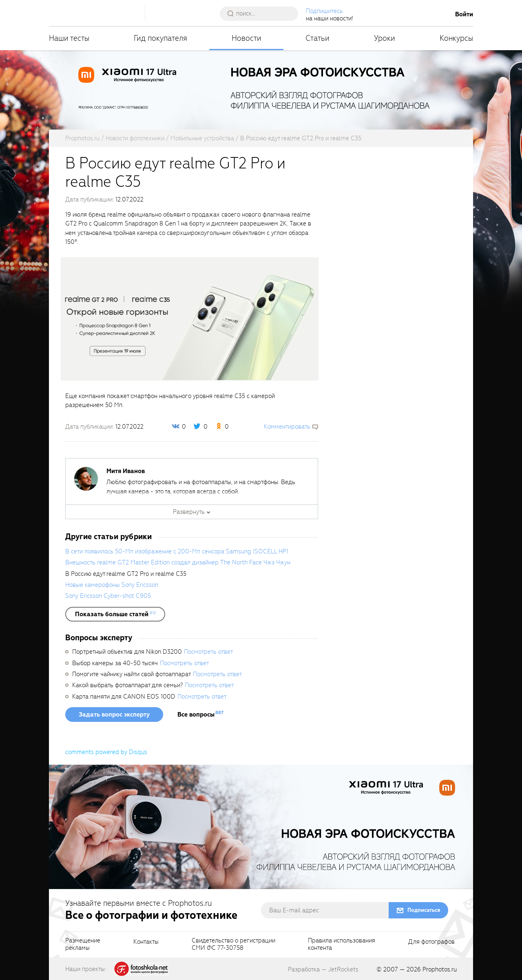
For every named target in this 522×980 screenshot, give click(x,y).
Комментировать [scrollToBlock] (287, 427)
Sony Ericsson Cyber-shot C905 (108, 596)
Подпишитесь (324, 11)
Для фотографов (431, 942)
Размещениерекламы (83, 945)
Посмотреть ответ (208, 652)
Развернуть (189, 512)
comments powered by (106, 752)
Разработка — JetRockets (323, 969)
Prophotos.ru (440, 969)
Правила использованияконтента (342, 945)
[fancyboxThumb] (190, 319)
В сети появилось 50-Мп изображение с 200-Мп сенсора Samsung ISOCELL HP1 (177, 551)
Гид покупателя (160, 38)
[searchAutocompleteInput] (262, 13)
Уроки (385, 38)
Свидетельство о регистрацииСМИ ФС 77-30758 (233, 945)
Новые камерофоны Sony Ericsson (112, 585)
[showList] (115, 614)
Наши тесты (69, 38)
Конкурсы (456, 38)
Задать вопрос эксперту (114, 715)
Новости (247, 38)
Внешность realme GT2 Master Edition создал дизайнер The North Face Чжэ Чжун (178, 562)
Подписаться (424, 910)
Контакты (146, 942)
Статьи (317, 38)
